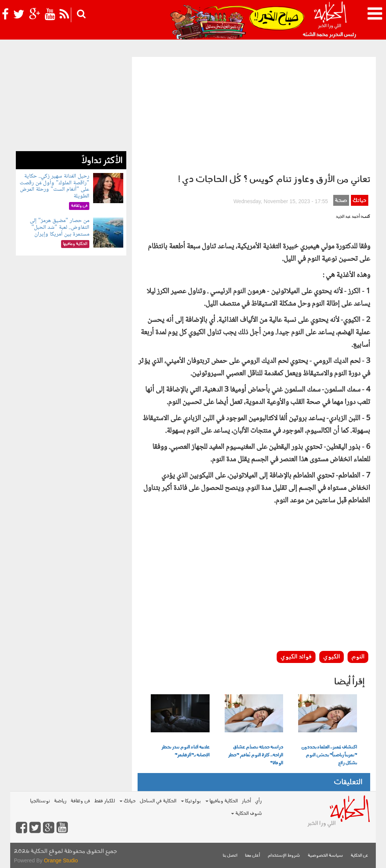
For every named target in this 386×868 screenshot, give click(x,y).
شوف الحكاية (247, 814)
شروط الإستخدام (284, 856)
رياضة (60, 801)
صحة (341, 201)
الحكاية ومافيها (222, 801)
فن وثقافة (80, 801)
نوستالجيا (40, 801)
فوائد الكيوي (296, 657)
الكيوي (332, 657)
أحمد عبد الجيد (348, 217)
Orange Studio (61, 860)
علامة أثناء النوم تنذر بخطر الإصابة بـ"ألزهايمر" (185, 751)
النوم (358, 657)
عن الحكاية (359, 856)
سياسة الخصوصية (325, 856)
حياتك (359, 201)
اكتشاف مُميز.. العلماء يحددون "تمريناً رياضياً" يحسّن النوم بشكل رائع (329, 755)
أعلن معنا (253, 856)
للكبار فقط (104, 801)
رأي (258, 801)
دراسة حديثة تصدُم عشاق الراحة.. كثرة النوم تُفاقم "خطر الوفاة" (256, 755)
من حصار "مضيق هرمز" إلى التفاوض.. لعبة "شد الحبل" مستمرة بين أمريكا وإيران (59, 227)
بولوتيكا (191, 801)
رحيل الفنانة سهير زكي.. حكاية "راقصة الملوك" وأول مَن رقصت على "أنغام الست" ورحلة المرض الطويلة (54, 186)
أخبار (246, 801)
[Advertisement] (254, 113)
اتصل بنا (230, 856)
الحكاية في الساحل (158, 801)
